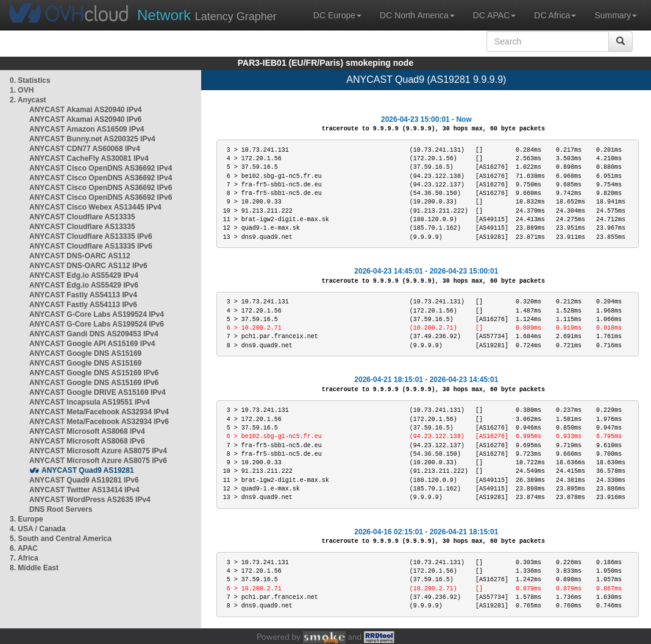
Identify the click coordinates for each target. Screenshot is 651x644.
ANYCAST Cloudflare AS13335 (82, 217)
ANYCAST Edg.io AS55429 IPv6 (84, 285)
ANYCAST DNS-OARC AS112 (80, 256)
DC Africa (555, 15)
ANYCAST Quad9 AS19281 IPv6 (84, 480)
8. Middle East (34, 568)
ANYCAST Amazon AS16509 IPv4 (87, 129)
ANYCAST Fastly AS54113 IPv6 (83, 305)
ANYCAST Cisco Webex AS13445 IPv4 (95, 207)
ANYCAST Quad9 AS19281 (88, 470)
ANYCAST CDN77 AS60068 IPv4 (85, 149)
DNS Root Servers (61, 509)
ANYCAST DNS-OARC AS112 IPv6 (88, 266)
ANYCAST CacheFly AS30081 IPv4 (89, 158)
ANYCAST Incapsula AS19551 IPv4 (90, 402)
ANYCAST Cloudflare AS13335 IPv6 (91, 236)
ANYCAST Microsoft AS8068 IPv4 (87, 431)
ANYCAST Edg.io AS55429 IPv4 (84, 275)
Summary (616, 15)
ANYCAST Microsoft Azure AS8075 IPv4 (98, 451)
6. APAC (24, 548)
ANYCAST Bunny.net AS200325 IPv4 (92, 139)
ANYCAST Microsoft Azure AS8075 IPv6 (98, 461)
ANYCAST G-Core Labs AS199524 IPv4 (97, 314)
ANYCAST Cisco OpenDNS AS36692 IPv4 (101, 168)
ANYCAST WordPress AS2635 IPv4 (90, 500)
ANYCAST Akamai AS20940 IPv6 (86, 119)
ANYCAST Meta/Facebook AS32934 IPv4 (99, 412)
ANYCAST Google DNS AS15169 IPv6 (94, 373)
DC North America (417, 15)
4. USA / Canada (38, 529)
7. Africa (24, 558)
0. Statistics (30, 80)
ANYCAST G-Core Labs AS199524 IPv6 (97, 324)
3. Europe (27, 519)
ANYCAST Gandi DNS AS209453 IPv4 (94, 334)
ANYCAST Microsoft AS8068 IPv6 (87, 441)
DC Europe (337, 15)
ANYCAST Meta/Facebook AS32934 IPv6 (99, 422)
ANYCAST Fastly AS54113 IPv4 (83, 295)
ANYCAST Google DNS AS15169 (85, 353)
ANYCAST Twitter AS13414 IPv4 (84, 490)
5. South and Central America (61, 539)
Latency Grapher (207, 15)
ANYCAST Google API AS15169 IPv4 (92, 344)
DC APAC (494, 15)
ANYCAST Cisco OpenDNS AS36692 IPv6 (101, 188)
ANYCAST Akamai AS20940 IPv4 (86, 110)
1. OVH (22, 90)
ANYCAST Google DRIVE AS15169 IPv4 (98, 392)
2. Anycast (28, 100)
